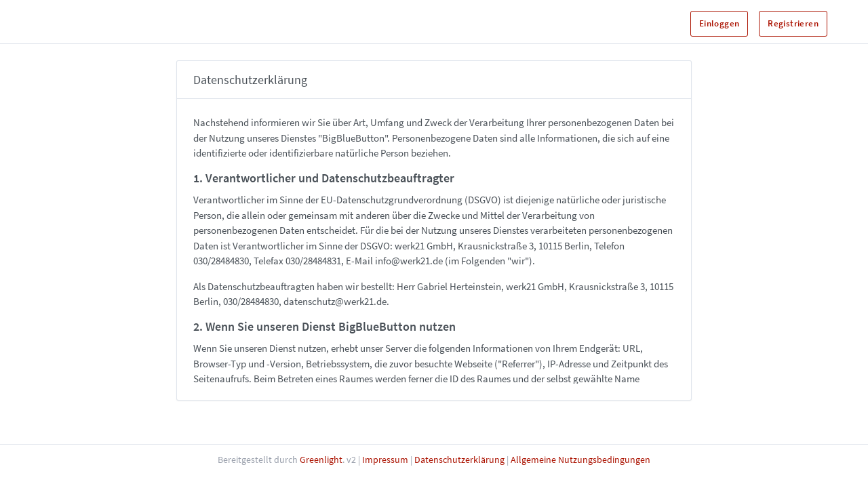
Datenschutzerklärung (459, 460)
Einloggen (719, 23)
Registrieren (793, 23)
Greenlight (321, 460)
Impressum (385, 460)
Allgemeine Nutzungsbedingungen (580, 460)
